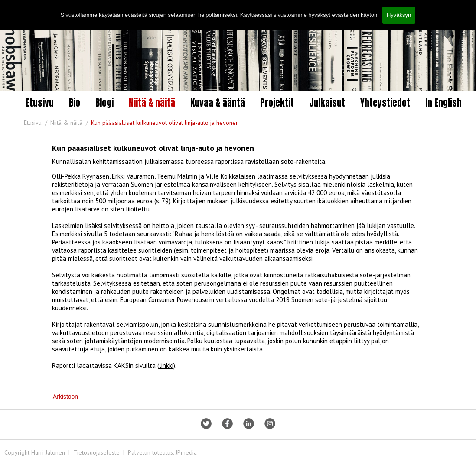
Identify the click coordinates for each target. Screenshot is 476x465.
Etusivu (40, 103)
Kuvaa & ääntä (218, 103)
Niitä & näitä (152, 103)
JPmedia (186, 452)
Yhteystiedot (385, 103)
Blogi (104, 103)
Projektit (277, 103)
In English (443, 103)
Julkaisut (327, 103)
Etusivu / (36, 123)
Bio (75, 103)
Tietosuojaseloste (96, 452)
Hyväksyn (399, 15)
